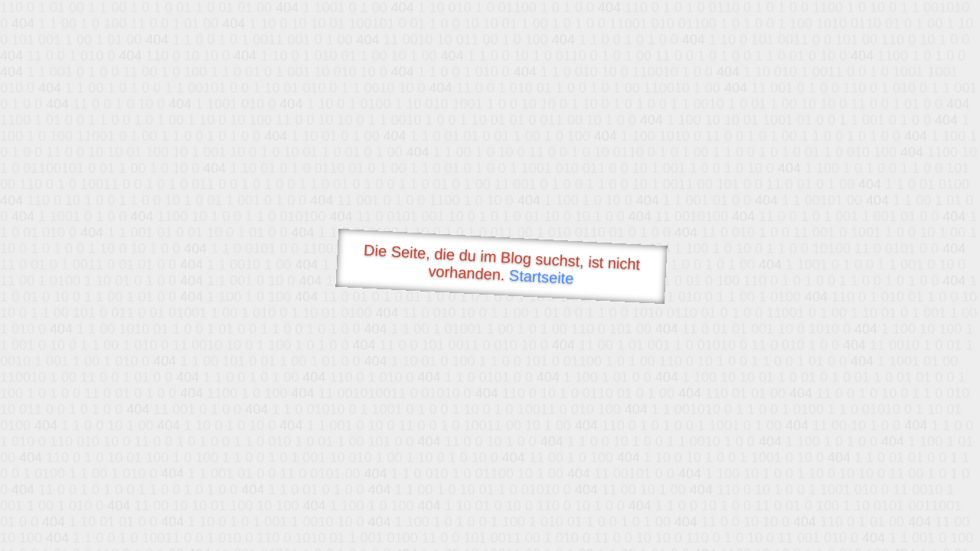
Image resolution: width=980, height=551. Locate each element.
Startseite (541, 277)
